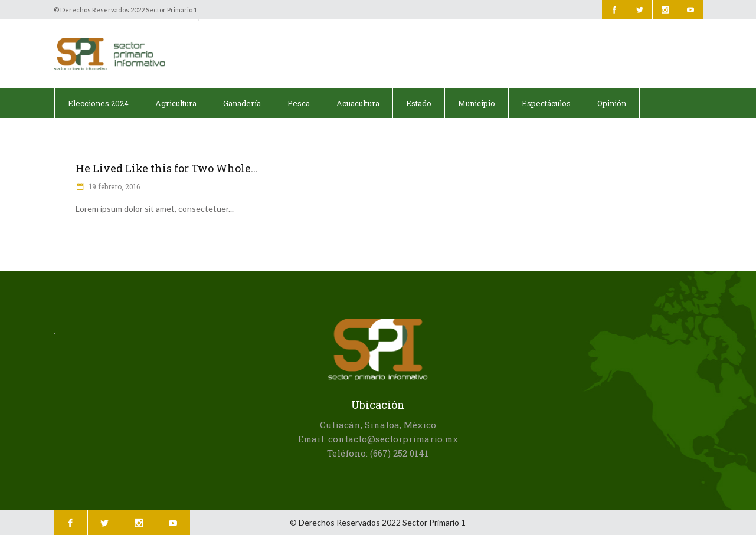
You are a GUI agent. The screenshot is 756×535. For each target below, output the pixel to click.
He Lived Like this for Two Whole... (167, 168)
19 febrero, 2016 (114, 186)
